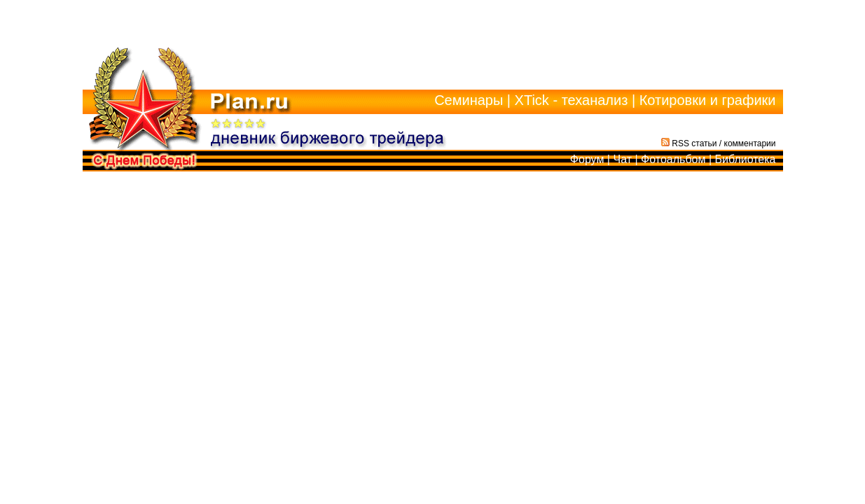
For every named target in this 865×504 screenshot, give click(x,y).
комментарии (750, 143)
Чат (622, 159)
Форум (587, 159)
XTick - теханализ (572, 100)
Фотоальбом (673, 159)
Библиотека (746, 159)
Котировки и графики (708, 100)
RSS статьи (689, 143)
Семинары (469, 100)
